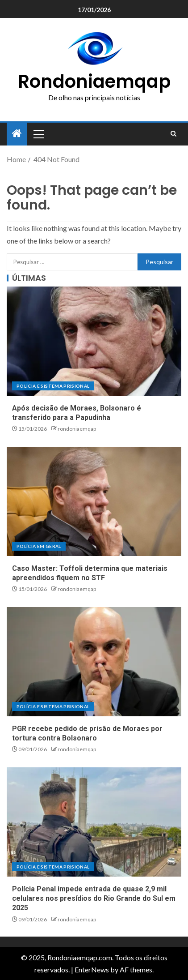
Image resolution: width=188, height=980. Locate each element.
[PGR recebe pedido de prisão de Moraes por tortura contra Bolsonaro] (94, 662)
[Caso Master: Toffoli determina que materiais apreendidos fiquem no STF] (94, 501)
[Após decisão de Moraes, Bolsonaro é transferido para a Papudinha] (94, 341)
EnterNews (92, 969)
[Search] (173, 134)
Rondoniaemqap (94, 81)
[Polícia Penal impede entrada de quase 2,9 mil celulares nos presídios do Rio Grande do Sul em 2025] (94, 822)
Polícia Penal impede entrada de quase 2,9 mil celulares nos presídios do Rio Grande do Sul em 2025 (94, 899)
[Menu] (38, 134)
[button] (38, 134)
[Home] (17, 134)
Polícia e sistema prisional (53, 386)
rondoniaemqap (77, 429)
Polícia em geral (39, 546)
